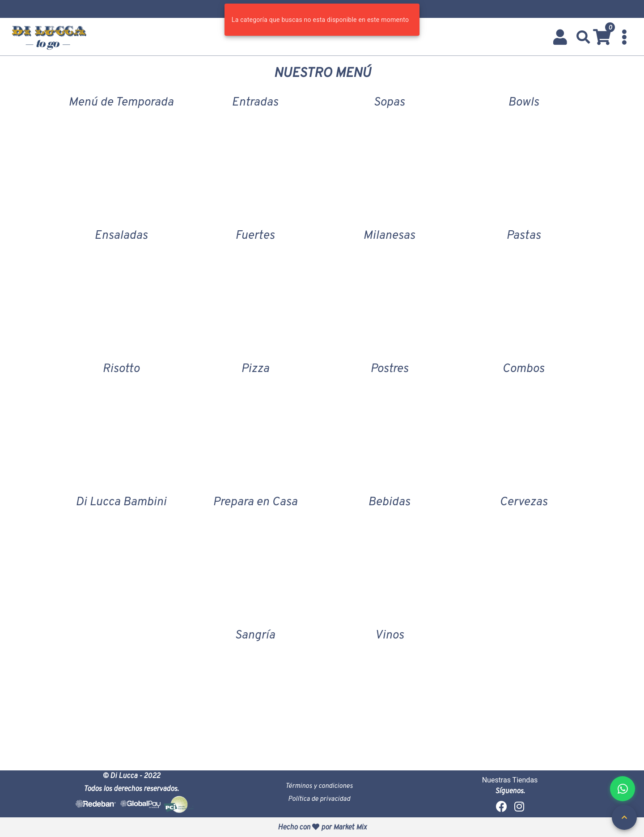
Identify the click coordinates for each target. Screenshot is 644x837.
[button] (583, 37)
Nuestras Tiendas (510, 780)
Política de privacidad (319, 798)
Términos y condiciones (319, 785)
